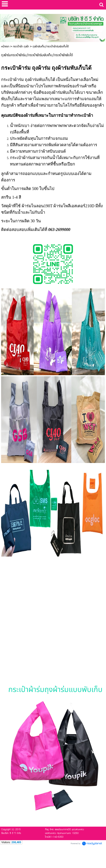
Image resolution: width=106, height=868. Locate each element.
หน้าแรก (5, 47)
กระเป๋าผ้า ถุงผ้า (21, 47)
